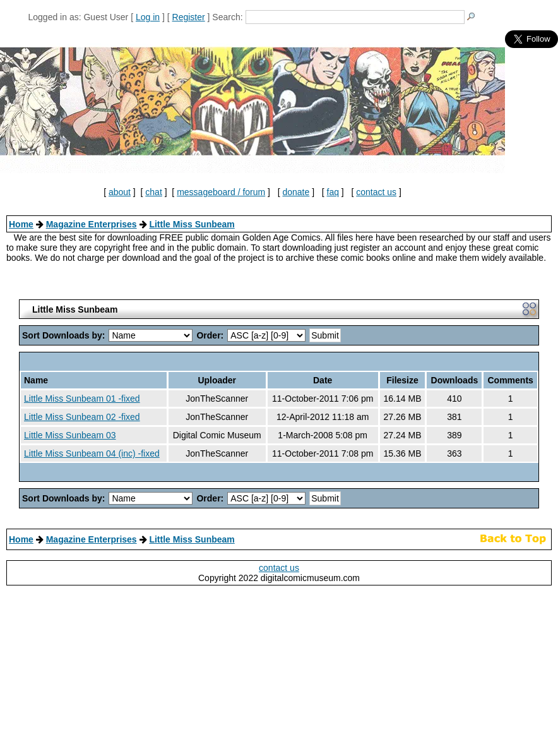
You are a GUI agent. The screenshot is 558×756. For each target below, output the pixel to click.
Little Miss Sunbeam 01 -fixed (82, 399)
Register (189, 17)
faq (333, 192)
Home (21, 224)
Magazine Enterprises (92, 224)
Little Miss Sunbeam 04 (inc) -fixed (92, 453)
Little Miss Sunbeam (192, 224)
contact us (376, 192)
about (120, 192)
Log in (148, 17)
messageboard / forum (221, 192)
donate (296, 192)
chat (153, 192)
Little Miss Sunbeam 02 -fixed (82, 417)
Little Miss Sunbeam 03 (70, 435)
